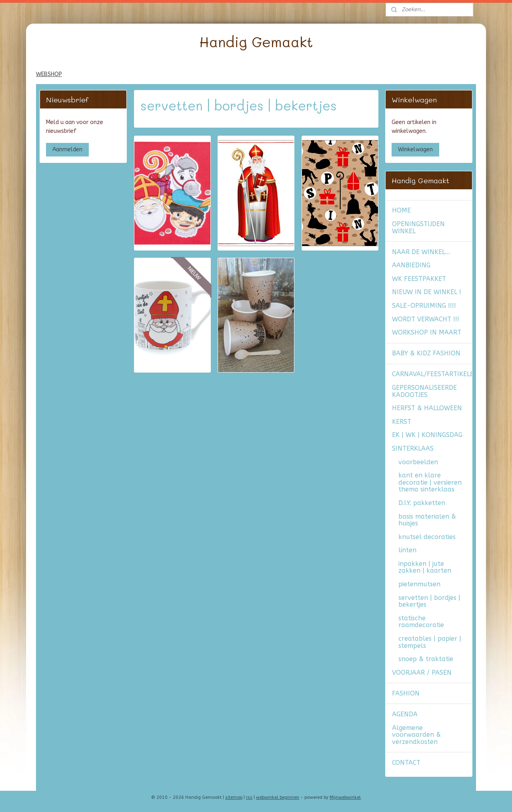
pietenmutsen (419, 584)
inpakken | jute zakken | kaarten (425, 567)
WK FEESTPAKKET (419, 279)
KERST (402, 422)
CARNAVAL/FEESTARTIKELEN (432, 374)
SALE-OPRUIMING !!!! (424, 306)
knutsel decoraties (427, 537)
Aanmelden (67, 149)
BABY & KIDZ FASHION (426, 353)
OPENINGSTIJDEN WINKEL (418, 228)
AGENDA (405, 714)
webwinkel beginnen (278, 797)
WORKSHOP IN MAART (427, 332)
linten (407, 550)
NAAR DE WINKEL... (421, 252)
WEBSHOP (49, 74)
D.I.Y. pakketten (422, 503)
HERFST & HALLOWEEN (427, 408)
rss (249, 797)
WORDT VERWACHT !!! (426, 319)
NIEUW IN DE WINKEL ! (427, 292)
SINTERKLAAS (413, 448)
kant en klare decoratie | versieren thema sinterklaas (430, 482)
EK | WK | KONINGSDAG (427, 435)
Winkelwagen (415, 149)
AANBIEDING (411, 265)
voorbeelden (418, 462)
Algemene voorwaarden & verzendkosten (416, 735)
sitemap (234, 797)
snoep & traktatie (426, 659)
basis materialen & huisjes (427, 520)
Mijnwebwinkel (345, 797)
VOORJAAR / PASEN (422, 673)
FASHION (406, 693)
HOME (401, 210)
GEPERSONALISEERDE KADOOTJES (424, 391)
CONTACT (406, 763)
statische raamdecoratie (421, 622)
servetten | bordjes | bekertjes (429, 601)
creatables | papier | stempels (430, 642)
